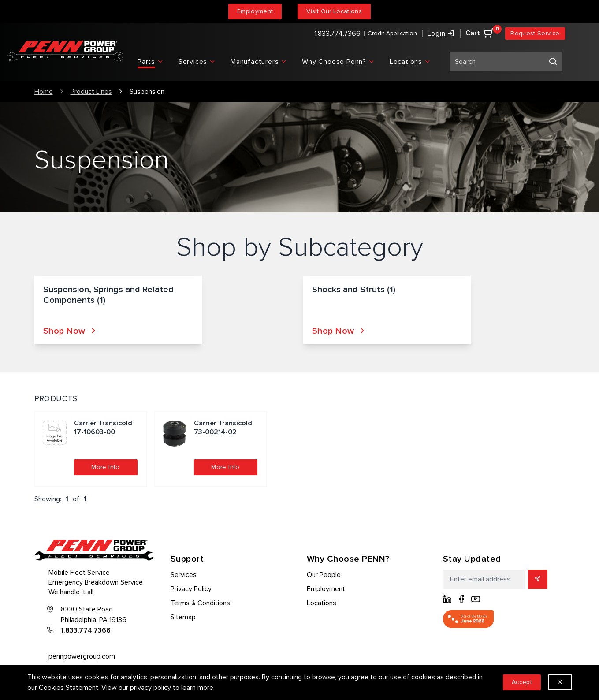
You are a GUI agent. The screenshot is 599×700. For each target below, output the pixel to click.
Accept (522, 682)
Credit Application (392, 33)
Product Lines (91, 92)
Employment (255, 11)
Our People (324, 575)
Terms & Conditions (200, 603)
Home (44, 92)
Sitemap (183, 617)
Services (184, 575)
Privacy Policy (191, 589)
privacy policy (151, 688)
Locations (322, 603)
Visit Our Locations (334, 11)
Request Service (535, 33)
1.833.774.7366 (337, 34)
